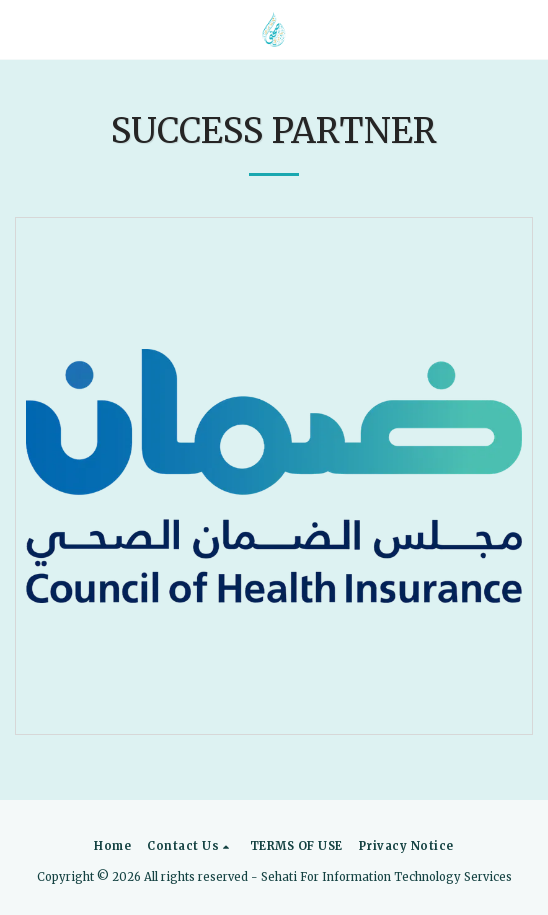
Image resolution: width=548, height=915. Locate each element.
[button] (22, 28)
